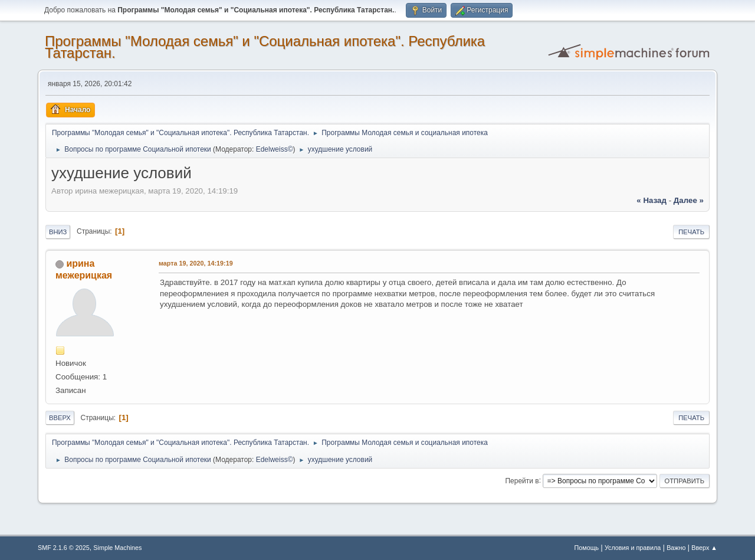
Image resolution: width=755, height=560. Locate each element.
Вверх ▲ (704, 548)
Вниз (58, 232)
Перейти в (522, 480)
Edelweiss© (275, 149)
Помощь (587, 548)
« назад (651, 200)
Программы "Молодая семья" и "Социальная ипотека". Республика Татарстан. (265, 47)
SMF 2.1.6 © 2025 (64, 548)
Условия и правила (633, 548)
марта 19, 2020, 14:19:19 (196, 263)
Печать (691, 232)
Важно (676, 548)
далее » (689, 200)
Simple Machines (117, 548)
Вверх (60, 418)
